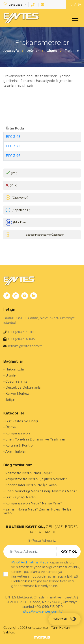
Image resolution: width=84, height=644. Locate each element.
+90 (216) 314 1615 (21, 339)
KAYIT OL (69, 551)
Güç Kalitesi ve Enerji (22, 421)
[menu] (76, 19)
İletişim (11, 400)
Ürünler (11, 375)
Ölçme (11, 427)
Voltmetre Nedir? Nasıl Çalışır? (29, 473)
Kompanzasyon (18, 433)
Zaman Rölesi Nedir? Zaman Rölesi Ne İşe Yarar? (37, 511)
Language (13, 4)
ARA (75, 4)
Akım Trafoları (16, 451)
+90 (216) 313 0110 (22, 332)
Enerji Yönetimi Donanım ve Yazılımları (35, 439)
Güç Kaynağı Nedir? (21, 497)
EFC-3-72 (13, 146)
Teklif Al (65, 619)
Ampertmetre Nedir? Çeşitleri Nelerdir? (36, 479)
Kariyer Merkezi (17, 394)
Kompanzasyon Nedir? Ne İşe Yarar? (34, 503)
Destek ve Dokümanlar (24, 388)
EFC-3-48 (13, 137)
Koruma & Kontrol (19, 445)
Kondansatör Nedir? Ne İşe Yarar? (31, 485)
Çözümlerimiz (16, 381)
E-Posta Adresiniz (42, 541)
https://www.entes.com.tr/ (42, 611)
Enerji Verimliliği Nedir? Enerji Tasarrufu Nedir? (41, 491)
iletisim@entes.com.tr (25, 346)
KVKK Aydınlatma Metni (30, 562)
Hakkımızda (15, 369)
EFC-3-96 (13, 156)
